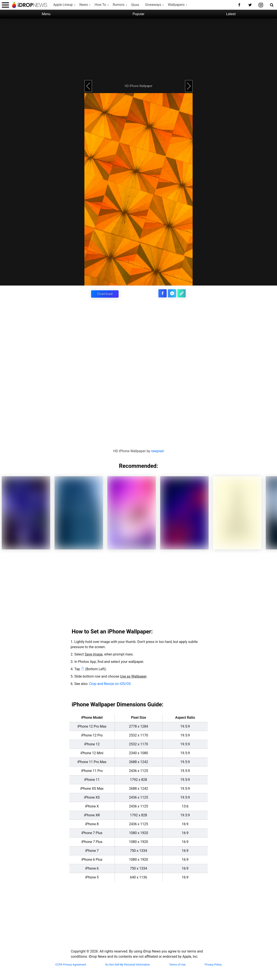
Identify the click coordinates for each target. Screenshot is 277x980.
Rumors (119, 5)
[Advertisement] (138, 49)
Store (135, 5)
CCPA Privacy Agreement (71, 964)
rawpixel (157, 451)
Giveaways (153, 5)
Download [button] (105, 294)
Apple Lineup (63, 5)
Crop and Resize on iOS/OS (110, 684)
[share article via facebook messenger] (173, 293)
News (84, 5)
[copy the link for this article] (182, 293)
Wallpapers (176, 5)
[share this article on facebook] (164, 293)
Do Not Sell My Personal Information (128, 964)
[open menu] (5, 5)
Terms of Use (177, 964)
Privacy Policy (213, 964)
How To (100, 5)
